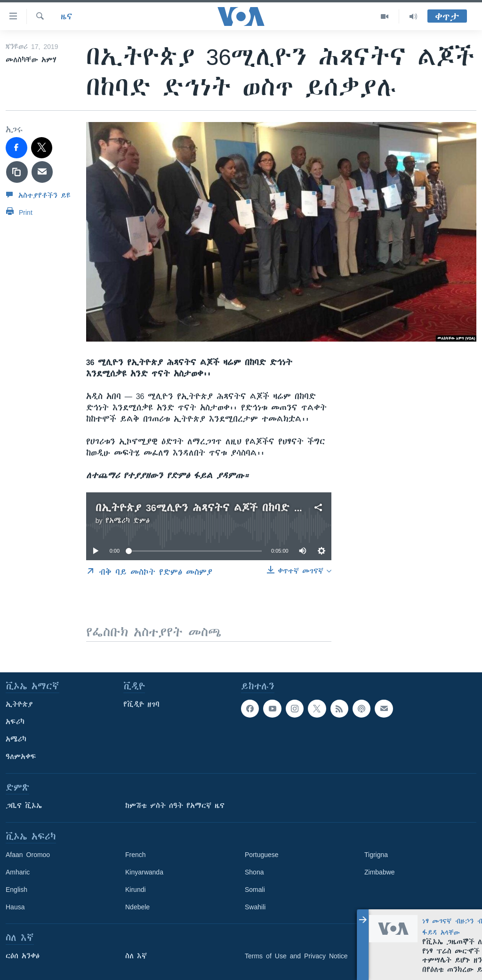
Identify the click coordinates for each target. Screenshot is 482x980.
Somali (255, 890)
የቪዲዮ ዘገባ (141, 704)
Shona (254, 872)
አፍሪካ (15, 722)
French (136, 855)
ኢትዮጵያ (19, 704)
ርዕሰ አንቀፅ (23, 956)
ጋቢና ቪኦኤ (24, 806)
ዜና (67, 16)
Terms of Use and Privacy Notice (296, 956)
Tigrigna (376, 855)
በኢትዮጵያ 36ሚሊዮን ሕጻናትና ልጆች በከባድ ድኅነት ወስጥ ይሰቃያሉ (244, 508)
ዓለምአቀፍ (21, 757)
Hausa (15, 907)
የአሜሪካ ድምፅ (128, 521)
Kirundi (136, 890)
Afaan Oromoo (28, 855)
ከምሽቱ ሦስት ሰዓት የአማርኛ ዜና (175, 806)
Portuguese (262, 855)
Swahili (255, 907)
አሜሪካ (16, 739)
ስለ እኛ (136, 956)
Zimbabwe (380, 872)
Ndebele (137, 907)
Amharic (18, 872)
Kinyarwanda (144, 872)
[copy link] (17, 172)
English (16, 890)
